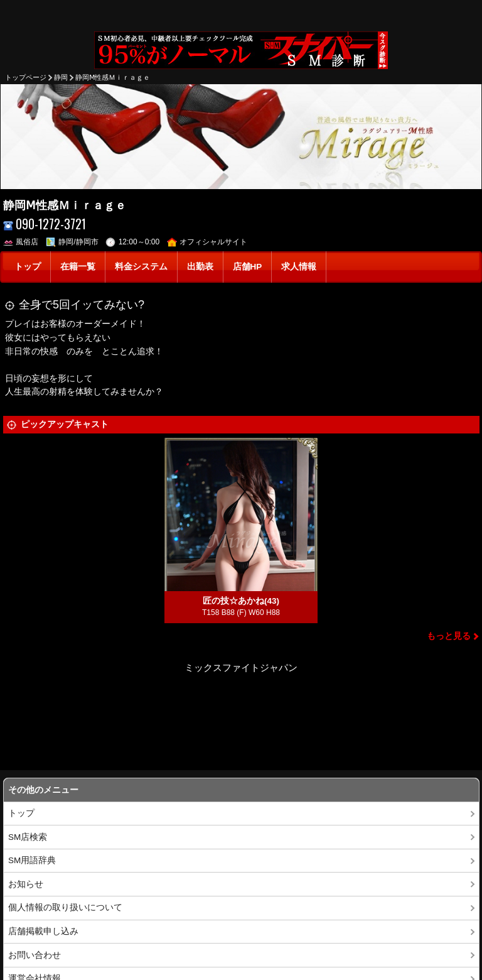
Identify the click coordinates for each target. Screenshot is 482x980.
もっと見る (449, 636)
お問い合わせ (35, 955)
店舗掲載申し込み (43, 931)
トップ (28, 267)
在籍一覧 (78, 267)
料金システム (141, 267)
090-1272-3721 (45, 224)
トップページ (26, 77)
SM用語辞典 (32, 860)
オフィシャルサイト (207, 242)
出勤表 (200, 267)
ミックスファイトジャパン (241, 667)
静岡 (61, 77)
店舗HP (248, 267)
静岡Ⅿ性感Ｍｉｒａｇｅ (113, 77)
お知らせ (26, 884)
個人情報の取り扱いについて (65, 907)
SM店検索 (28, 837)
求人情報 (299, 267)
